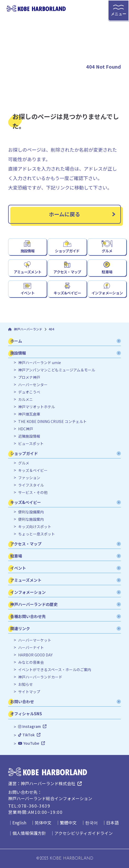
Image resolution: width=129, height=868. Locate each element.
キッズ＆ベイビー (33, 470)
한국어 (91, 823)
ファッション (29, 478)
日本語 (112, 823)
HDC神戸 (26, 429)
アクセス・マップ (67, 272)
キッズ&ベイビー (67, 293)
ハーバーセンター (33, 385)
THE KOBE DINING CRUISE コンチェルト (52, 422)
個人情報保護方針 (29, 833)
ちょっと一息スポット (37, 534)
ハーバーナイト (31, 648)
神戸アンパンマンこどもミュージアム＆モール (57, 370)
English (19, 823)
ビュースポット (31, 444)
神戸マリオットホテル (37, 407)
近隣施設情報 (29, 436)
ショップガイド (67, 251)
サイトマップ (29, 692)
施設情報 (27, 251)
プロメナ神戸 (29, 377)
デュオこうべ (29, 392)
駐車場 (107, 272)
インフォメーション (107, 293)
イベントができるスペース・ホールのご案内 (55, 670)
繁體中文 (68, 823)
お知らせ (25, 684)
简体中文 (43, 823)
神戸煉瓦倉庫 (29, 414)
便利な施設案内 (31, 519)
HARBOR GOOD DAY (35, 655)
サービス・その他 (33, 492)
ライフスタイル (31, 485)
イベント (27, 293)
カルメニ (25, 399)
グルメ (107, 251)
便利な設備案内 (31, 512)
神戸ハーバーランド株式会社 (48, 783)
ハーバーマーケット (35, 640)
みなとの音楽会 (31, 662)
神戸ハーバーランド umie (40, 363)
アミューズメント (27, 272)
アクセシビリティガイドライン (84, 833)
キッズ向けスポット (35, 527)
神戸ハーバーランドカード (40, 677)
